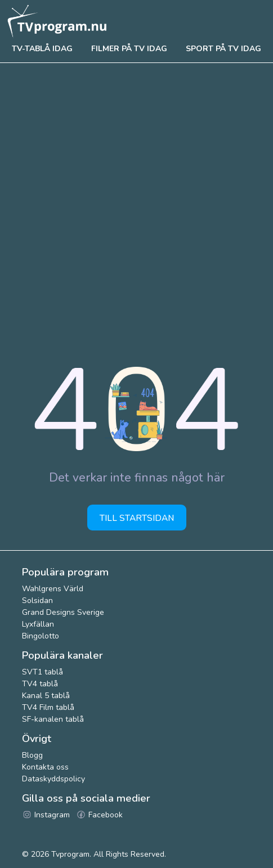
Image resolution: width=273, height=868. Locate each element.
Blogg (32, 755)
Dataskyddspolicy (53, 779)
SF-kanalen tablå (53, 719)
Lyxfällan (38, 624)
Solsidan (37, 601)
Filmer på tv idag (129, 49)
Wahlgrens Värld (53, 589)
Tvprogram (70, 854)
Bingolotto (41, 636)
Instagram (46, 815)
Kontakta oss (45, 767)
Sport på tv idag (223, 49)
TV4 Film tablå (48, 707)
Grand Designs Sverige (63, 612)
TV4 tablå (40, 684)
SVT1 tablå (42, 672)
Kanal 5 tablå (46, 696)
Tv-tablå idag (42, 49)
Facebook (99, 815)
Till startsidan (137, 518)
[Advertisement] (136, 205)
